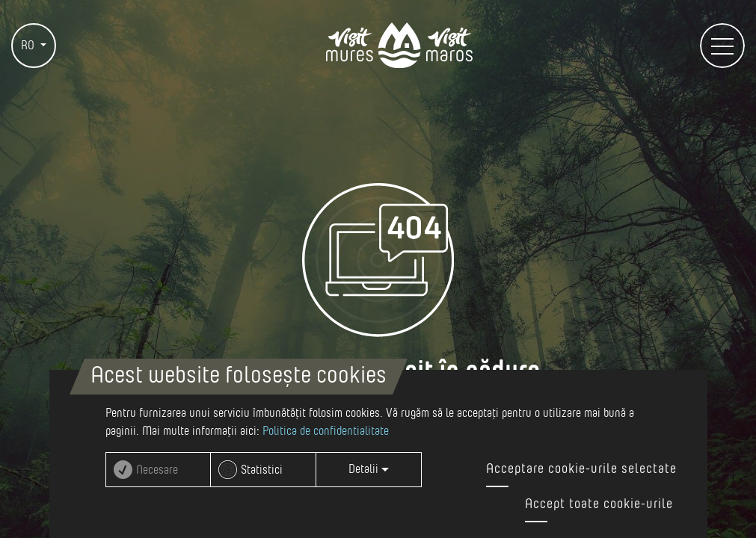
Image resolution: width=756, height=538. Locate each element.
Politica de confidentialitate (326, 431)
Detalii (369, 469)
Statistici (262, 470)
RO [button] (29, 46)
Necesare (157, 470)
